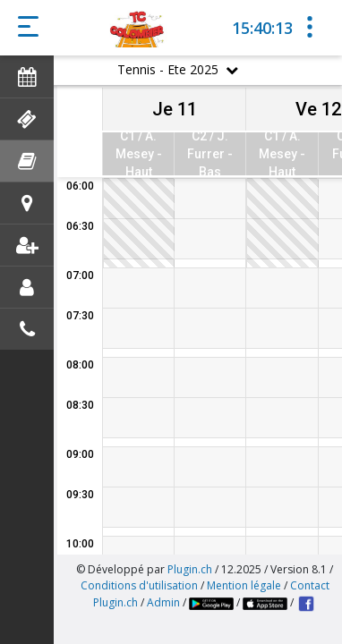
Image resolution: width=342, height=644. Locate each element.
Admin (163, 602)
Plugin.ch (190, 569)
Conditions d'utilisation (139, 585)
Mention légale (244, 585)
